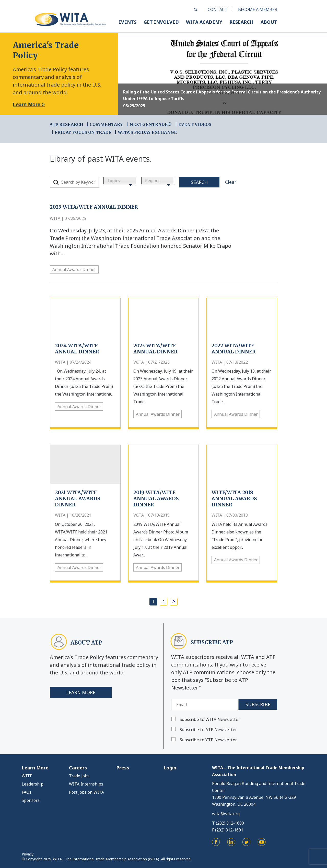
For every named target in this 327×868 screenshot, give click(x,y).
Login (170, 768)
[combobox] (120, 181)
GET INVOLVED (161, 22)
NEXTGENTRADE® (151, 124)
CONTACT (218, 9)
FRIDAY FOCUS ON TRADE (83, 132)
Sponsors (31, 800)
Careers (78, 768)
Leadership (33, 784)
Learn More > (29, 104)
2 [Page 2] (163, 602)
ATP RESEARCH (66, 124)
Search (199, 182)
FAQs (27, 792)
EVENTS (127, 22)
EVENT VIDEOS (195, 124)
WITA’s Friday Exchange (147, 132)
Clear (231, 182)
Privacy (28, 854)
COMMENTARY (106, 124)
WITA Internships (86, 784)
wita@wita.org (226, 814)
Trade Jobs (79, 776)
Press (123, 768)
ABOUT (269, 22)
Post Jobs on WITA (86, 792)
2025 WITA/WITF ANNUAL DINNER (94, 207)
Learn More (81, 692)
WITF (27, 776)
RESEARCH (241, 22)
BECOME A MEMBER (258, 9)
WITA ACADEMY (204, 22)
